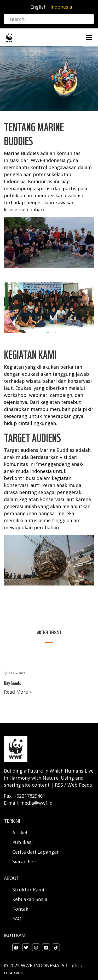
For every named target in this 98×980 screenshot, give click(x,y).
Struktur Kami (28, 890)
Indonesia (61, 7)
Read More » (18, 692)
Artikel (20, 833)
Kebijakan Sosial (30, 899)
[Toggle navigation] (89, 38)
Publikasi (22, 842)
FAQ (17, 919)
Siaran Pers (25, 861)
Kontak (20, 909)
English (38, 7)
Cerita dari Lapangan (36, 852)
